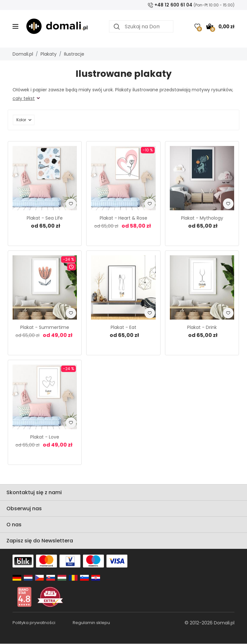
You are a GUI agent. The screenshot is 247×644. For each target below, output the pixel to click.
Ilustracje (74, 54)
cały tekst (24, 98)
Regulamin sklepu (91, 623)
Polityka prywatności (34, 623)
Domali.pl (23, 54)
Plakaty (49, 54)
